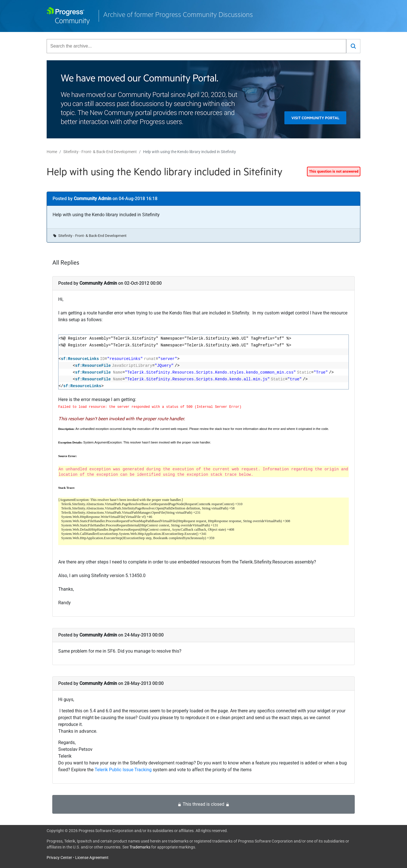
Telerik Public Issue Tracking (123, 770)
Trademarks (140, 847)
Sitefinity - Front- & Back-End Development (100, 152)
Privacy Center (59, 858)
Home (52, 152)
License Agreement (92, 858)
